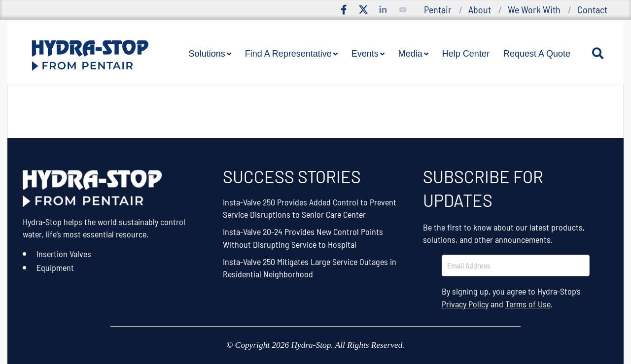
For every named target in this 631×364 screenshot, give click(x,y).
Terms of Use (528, 304)
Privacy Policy (465, 304)
